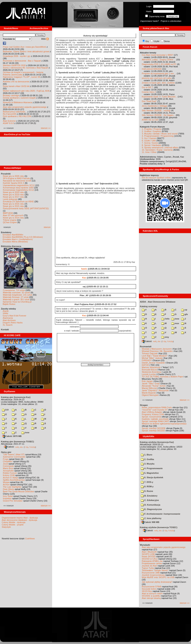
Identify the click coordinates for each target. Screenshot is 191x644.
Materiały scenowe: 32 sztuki (16, 292)
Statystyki (6, 527)
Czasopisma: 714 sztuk (14, 290)
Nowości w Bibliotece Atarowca (18, 102)
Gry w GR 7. (148, 87)
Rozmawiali (146, 346)
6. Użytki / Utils (149, 141)
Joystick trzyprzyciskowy (153, 575)
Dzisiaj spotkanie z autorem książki (19, 98)
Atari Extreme (9, 121)
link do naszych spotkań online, (156, 178)
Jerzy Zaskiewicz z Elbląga (154, 106)
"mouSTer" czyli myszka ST (155, 410)
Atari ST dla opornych (13, 215)
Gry (147, 41)
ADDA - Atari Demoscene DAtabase (158, 302)
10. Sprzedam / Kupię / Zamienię (157, 150)
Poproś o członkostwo (171, 21)
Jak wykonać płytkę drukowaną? (157, 582)
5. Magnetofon (150, 473)
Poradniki (6, 174)
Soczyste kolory (149, 589)
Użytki (156, 41)
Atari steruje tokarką (151, 598)
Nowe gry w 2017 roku (13, 197)
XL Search (8, 325)
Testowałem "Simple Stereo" (155, 570)
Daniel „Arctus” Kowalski (153, 363)
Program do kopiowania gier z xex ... (159, 73)
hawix (84, 269)
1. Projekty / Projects (152, 129)
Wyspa (6, 482)
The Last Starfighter (12, 487)
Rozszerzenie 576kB (152, 587)
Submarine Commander (14, 457)
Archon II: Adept (11, 478)
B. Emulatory (149, 496)
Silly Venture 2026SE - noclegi (156, 110)
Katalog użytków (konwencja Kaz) (157, 442)
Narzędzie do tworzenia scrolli (17, 181)
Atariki (6, 311)
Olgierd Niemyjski (150, 395)
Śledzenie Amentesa (151, 372)
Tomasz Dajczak (150, 353)
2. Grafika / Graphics (152, 131)
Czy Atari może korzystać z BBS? (158, 55)
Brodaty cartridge (11, 95)
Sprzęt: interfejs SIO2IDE (154, 428)
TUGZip (32, 447)
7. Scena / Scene (150, 143)
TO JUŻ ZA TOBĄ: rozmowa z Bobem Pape (162, 377)
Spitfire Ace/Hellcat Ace (14, 480)
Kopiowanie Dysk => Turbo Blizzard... (159, 97)
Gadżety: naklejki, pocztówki (155, 419)
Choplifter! (8, 461)
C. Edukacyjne (150, 500)
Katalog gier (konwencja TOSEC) (17, 442)
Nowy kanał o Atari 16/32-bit (16, 86)
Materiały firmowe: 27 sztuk (16, 297)
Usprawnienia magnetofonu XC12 (19, 185)
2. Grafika (147, 459)
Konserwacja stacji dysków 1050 (18, 188)
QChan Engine (10, 222)
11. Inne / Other (149, 152)
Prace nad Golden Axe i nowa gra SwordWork (25, 47)
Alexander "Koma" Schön (154, 386)
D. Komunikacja (151, 505)
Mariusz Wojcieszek (151, 367)
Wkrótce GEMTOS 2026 (14, 65)
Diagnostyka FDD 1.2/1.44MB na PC (159, 64)
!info (165, 319)
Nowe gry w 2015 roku (13, 206)
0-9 (5, 410)
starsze (47, 227)
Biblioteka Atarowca (11, 246)
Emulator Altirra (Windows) (15, 242)
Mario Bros (8, 468)
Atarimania (8, 318)
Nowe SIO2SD (149, 556)
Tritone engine (10, 220)
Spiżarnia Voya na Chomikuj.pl (17, 302)
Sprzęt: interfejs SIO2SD (153, 431)
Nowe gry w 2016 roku (13, 204)
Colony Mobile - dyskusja (14, 522)
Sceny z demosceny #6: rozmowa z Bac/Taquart (26, 68)
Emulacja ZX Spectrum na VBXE (18, 201)
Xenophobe (8, 471)
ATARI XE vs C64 (150, 120)
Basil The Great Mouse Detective (18, 491)
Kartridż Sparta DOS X (14, 183)
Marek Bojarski (149, 393)
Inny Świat (8, 496)
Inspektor (7, 498)
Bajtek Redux (9, 304)
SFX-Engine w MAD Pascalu (16, 178)
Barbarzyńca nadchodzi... (15, 112)
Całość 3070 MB (12, 436)
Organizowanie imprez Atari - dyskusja (20, 518)
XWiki (5, 313)
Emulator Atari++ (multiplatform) (18, 239)
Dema (167, 41)
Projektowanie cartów (152, 563)
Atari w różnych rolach (152, 593)
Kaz (84, 278)
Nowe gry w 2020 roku (13, 192)
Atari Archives (9, 320)
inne (25, 432)
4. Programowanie (152, 468)
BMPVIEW (8, 213)
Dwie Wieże (8, 489)
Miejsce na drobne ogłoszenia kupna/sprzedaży (164, 424)
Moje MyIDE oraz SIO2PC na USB (158, 577)
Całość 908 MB (150, 522)
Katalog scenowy (149, 306)
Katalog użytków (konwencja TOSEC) (159, 527)
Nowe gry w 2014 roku (13, 218)
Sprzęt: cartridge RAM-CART (155, 421)
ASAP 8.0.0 (8, 123)
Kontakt (5, 330)
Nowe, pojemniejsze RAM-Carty (157, 407)
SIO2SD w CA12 (150, 559)
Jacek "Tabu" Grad (151, 384)
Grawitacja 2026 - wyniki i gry (17, 56)
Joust (5, 464)
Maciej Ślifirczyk (149, 388)
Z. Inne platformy (151, 518)
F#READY (147, 360)
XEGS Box (147, 591)
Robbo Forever (10, 473)
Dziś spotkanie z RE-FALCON (17, 116)
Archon (6, 485)
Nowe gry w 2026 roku (13, 176)
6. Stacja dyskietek (152, 477)
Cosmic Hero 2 (149, 92)
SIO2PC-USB (148, 554)
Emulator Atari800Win (13, 235)
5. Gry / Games (149, 138)
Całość (9, 447)
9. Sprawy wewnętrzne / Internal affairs (160, 148)
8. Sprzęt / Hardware (152, 145)
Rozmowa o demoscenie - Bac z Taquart (22, 61)
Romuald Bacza (149, 370)
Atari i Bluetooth (149, 552)
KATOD (145, 365)
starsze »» (46, 128)
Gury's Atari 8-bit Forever (14, 316)
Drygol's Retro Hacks (13, 323)
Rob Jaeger (147, 381)
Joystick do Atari (149, 566)
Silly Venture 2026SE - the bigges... (158, 115)
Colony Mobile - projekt (13, 525)
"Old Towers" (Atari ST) (14, 454)
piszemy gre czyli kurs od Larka (157, 78)
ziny (165, 337)
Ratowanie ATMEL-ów (152, 561)
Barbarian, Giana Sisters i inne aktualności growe (26, 51)
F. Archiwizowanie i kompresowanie (161, 514)
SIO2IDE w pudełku (151, 596)
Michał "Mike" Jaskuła (152, 358)
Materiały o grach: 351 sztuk (16, 299)
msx (175, 323)
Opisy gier (6, 452)
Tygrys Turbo (148, 568)
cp (184, 310)
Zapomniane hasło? (150, 21)
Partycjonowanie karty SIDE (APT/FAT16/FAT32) (26, 208)
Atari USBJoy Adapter (152, 412)
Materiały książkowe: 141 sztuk (18, 295)
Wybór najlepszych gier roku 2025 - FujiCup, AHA (26, 91)
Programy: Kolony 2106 (153, 414)
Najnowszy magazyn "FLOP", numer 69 (22, 77)
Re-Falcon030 (10, 114)
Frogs (6, 459)
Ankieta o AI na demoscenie (16, 82)
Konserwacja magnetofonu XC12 (18, 190)
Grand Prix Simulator (13, 501)
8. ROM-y (147, 486)
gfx (185, 314)
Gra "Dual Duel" (149, 101)
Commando (8, 466)
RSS (45, 39)
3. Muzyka (148, 464)
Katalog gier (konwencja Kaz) (16, 397)
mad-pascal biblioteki (152, 69)
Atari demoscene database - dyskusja (19, 520)
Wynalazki (145, 545)
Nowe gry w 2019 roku (13, 195)
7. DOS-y (147, 482)
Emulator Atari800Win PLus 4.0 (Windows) (23, 237)
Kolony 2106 (9, 475)
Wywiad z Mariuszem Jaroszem (157, 349)
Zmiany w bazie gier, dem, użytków (158, 83)
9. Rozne (147, 491)
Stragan (144, 405)
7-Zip (26, 447)
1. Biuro (147, 455)
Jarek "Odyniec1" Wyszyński (155, 390)
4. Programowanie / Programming (158, 136)
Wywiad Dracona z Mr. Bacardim (157, 351)
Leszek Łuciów (149, 374)
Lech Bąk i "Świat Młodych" (155, 356)
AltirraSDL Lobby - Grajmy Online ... (159, 60)
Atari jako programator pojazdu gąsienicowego (25, 107)
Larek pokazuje (10, 199)
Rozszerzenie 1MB (151, 573)
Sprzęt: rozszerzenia (151, 417)
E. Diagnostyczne (151, 509)
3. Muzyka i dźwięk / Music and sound (160, 134)
